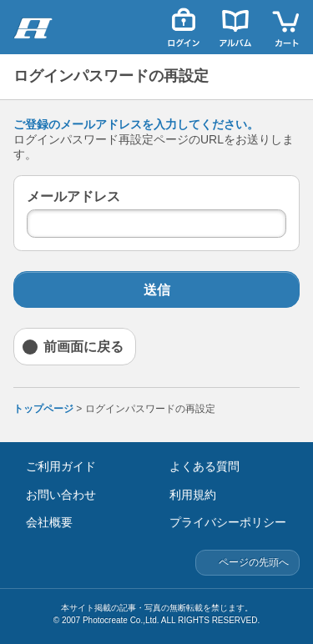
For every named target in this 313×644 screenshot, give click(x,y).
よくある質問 (204, 466)
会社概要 (49, 522)
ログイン (184, 27)
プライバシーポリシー (228, 522)
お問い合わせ (61, 495)
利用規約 (193, 495)
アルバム (235, 27)
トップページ (43, 409)
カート (287, 27)
